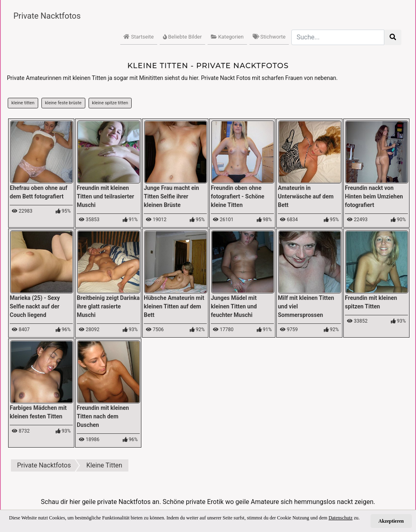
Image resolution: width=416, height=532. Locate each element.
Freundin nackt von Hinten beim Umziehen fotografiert (374, 196)
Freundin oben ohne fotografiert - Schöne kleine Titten (238, 196)
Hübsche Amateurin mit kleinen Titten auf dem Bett (174, 306)
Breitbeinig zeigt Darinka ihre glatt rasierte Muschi (108, 306)
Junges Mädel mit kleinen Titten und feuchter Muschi (234, 306)
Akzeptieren (391, 521)
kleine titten (23, 103)
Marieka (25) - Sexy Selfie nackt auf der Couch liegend (35, 306)
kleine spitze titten (110, 103)
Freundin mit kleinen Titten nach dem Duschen (103, 416)
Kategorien (227, 37)
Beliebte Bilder (182, 37)
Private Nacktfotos (47, 16)
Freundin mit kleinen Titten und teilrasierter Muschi (105, 196)
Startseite (139, 37)
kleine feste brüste (63, 103)
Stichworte (269, 37)
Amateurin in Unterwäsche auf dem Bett (306, 196)
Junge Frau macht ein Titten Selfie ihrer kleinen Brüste (171, 196)
